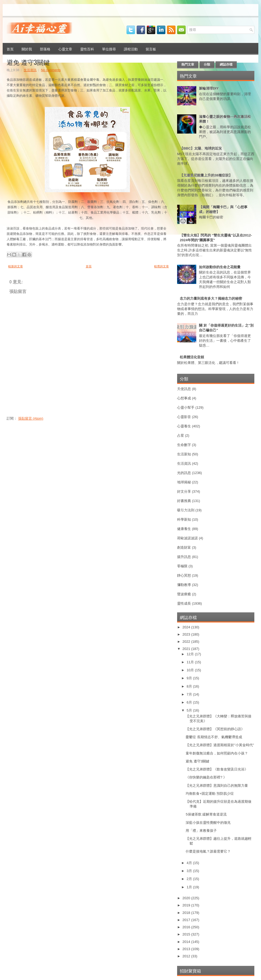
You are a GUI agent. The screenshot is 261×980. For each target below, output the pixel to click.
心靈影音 (184, 417)
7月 (190, 694)
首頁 (10, 49)
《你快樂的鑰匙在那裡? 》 (206, 777)
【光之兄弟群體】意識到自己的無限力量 (217, 786)
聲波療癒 (184, 594)
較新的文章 (16, 266)
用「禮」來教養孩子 (201, 831)
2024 (187, 627)
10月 (191, 670)
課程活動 (131, 49)
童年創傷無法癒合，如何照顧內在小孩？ (217, 753)
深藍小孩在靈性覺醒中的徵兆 (208, 823)
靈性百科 (87, 49)
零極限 (182, 566)
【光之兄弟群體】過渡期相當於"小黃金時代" (220, 745)
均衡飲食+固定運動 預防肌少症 (210, 794)
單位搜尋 (109, 49)
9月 (190, 678)
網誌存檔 (226, 65)
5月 (190, 710)
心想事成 (184, 398)
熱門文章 (188, 65)
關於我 (27, 49)
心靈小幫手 (186, 407)
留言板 (151, 49)
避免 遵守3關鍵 (28, 62)
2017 (187, 920)
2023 (187, 634)
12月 (191, 654)
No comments (51, 70)
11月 (191, 662)
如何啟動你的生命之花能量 (220, 267)
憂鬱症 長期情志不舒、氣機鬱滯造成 (214, 737)
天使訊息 (184, 389)
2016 (187, 927)
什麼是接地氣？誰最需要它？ (208, 851)
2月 (190, 879)
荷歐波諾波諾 (187, 538)
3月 (190, 871)
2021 (187, 649)
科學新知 (184, 519)
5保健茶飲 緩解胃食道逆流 (206, 814)
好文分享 (184, 491)
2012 (187, 956)
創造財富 (184, 547)
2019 (187, 905)
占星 (181, 435)
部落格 (45, 49)
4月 (190, 863)
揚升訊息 (184, 557)
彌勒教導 (184, 585)
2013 (187, 949)
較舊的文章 (162, 266)
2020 (187, 898)
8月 (190, 686)
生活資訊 (30, 70)
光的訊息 (184, 473)
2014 (187, 942)
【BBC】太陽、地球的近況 (201, 148)
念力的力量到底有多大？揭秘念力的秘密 (211, 298)
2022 (187, 642)
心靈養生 (184, 426)
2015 (187, 934)
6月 (190, 702)
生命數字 (184, 445)
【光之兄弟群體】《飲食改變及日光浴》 (217, 769)
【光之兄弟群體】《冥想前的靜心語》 (215, 729)
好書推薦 (184, 501)
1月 (190, 887)
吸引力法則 (186, 510)
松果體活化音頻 (192, 357)
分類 (207, 65)
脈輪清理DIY (209, 88)
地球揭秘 (184, 482)
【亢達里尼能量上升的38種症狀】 (206, 175)
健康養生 (184, 529)
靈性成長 (184, 603)
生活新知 (184, 454)
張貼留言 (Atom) (31, 418)
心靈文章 (65, 49)
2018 (187, 913)
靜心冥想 (184, 575)
